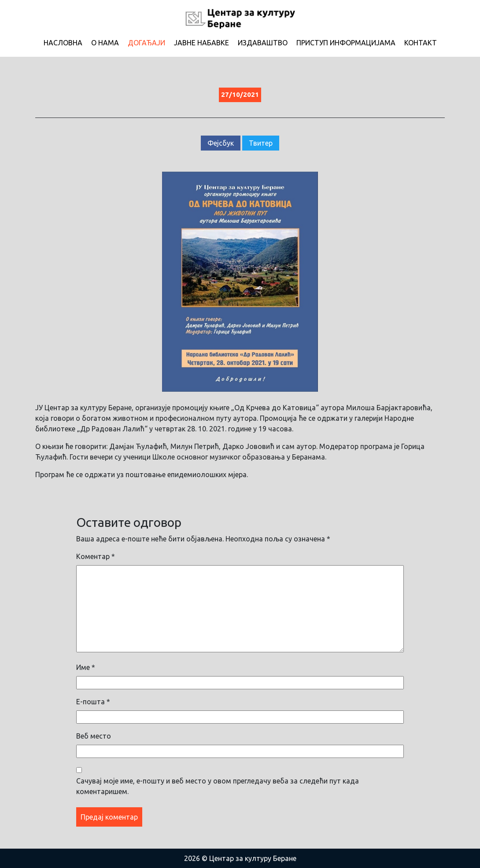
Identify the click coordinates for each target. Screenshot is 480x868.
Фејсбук (221, 143)
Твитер (261, 143)
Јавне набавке (201, 43)
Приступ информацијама (346, 43)
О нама (105, 43)
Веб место (94, 736)
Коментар (96, 556)
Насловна (63, 43)
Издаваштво (263, 43)
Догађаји (146, 43)
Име (86, 667)
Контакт (421, 43)
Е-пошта (93, 702)
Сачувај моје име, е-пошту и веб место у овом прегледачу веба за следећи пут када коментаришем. (218, 786)
